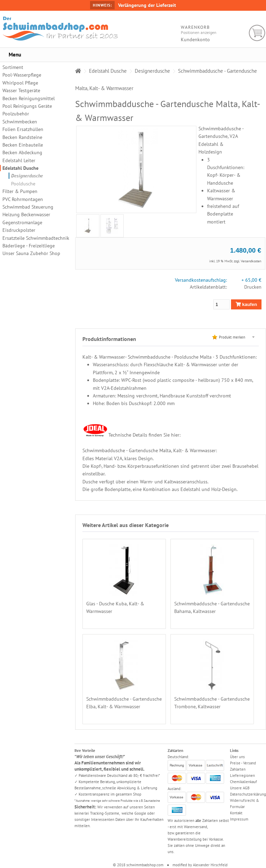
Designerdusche (27, 176)
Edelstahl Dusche (20, 168)
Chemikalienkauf (243, 782)
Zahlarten (238, 769)
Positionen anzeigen (199, 32)
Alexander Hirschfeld (210, 865)
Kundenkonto (195, 40)
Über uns (237, 757)
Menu (15, 55)
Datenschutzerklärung (248, 794)
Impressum (239, 819)
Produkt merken (232, 337)
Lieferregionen (242, 775)
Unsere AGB (240, 788)
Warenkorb (257, 33)
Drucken (253, 287)
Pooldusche (23, 184)
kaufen (246, 304)
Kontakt (236, 813)
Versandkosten (251, 261)
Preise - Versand (243, 763)
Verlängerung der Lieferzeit (147, 5)
